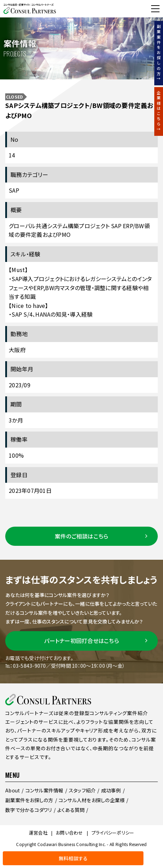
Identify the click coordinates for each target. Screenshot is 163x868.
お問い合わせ (69, 833)
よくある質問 (71, 810)
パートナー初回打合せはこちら (81, 641)
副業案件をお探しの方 (29, 800)
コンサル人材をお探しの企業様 (92, 800)
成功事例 (111, 790)
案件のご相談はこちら (82, 536)
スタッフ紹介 (82, 790)
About (13, 790)
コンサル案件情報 (45, 790)
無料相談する (21, 9)
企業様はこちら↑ (159, 111)
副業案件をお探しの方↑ (159, 53)
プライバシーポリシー (113, 833)
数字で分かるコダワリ (29, 810)
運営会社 (38, 833)
